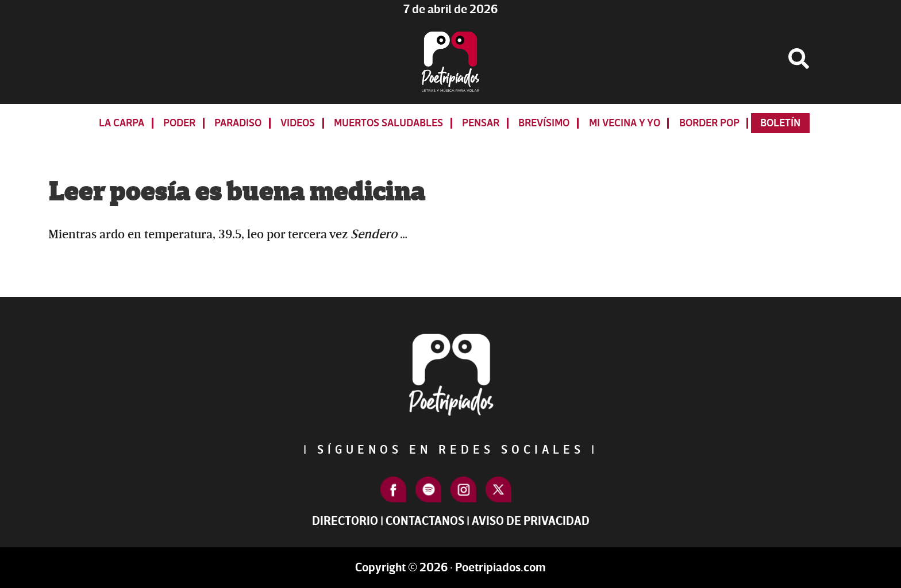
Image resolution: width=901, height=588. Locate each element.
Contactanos (425, 521)
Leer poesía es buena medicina (236, 192)
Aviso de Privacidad (531, 521)
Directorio (345, 521)
